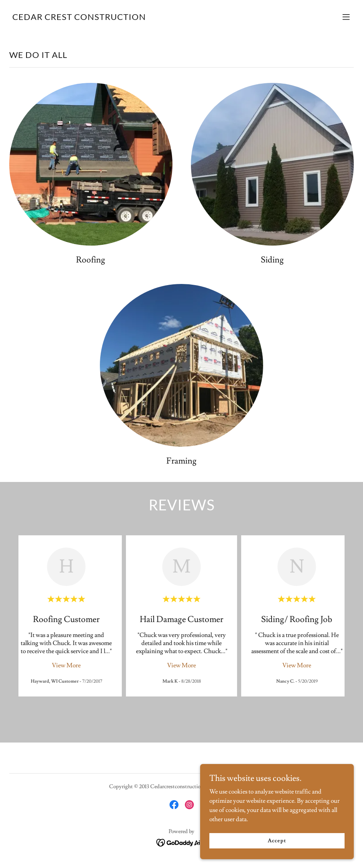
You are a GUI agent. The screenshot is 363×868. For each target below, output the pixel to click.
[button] (346, 17)
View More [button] (66, 665)
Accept (277, 840)
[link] (79, 18)
